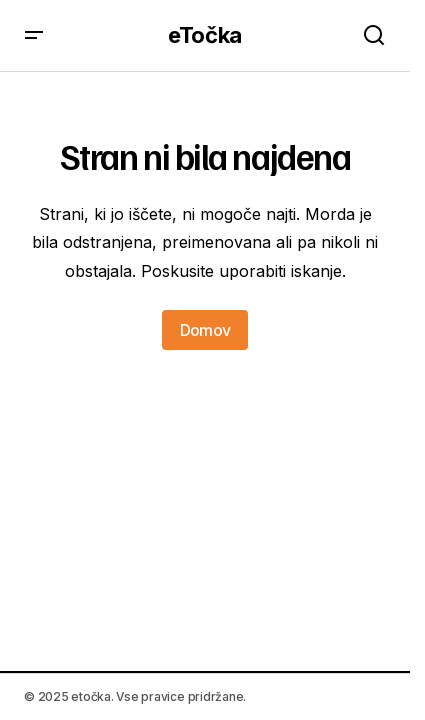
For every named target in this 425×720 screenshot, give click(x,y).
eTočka (204, 35)
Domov (205, 330)
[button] (34, 35)
